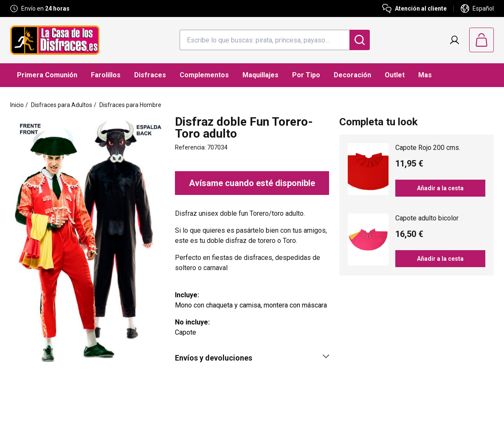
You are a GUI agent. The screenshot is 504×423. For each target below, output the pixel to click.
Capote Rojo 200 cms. (428, 148)
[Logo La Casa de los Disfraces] (55, 40)
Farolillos (106, 75)
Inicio (17, 105)
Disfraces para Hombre (130, 105)
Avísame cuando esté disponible (252, 183)
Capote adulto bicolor (427, 218)
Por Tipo (306, 75)
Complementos (204, 75)
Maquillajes (260, 75)
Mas (425, 75)
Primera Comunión (47, 75)
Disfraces (150, 75)
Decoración (352, 75)
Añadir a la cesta (440, 188)
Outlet (395, 75)
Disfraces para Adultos (62, 105)
